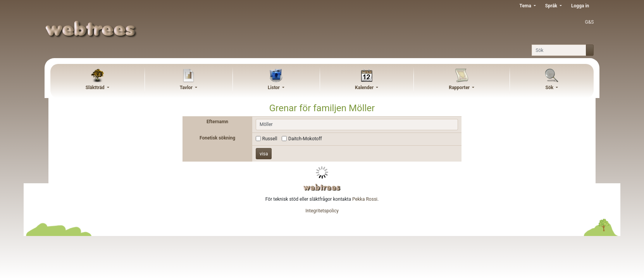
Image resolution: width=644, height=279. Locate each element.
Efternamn (217, 122)
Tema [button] (526, 6)
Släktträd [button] (96, 88)
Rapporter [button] (460, 88)
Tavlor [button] (187, 88)
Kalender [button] (365, 88)
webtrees (322, 187)
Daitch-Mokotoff (305, 139)
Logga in (580, 6)
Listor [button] (274, 88)
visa (264, 154)
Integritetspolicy (322, 211)
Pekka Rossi (365, 199)
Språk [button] (552, 6)
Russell (270, 139)
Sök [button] (550, 88)
